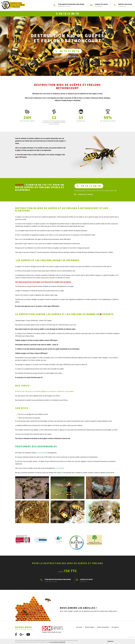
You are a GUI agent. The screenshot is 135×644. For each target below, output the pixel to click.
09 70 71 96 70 (67, 52)
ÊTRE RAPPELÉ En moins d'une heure (68, 58)
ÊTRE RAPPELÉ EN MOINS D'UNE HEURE (69, 5)
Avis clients (79, 628)
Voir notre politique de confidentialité (58, 642)
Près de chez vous (123, 5)
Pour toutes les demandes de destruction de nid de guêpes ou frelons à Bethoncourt (38, 440)
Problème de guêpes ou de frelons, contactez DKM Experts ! (32, 355)
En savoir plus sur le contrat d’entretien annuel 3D (29, 379)
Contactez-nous (99, 5)
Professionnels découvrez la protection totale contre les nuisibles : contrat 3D (37, 346)
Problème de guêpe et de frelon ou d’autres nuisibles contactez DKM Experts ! (36, 342)
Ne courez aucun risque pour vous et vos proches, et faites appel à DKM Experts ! (37, 307)
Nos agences (115, 628)
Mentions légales (90, 628)
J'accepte (110, 641)
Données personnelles (103, 628)
